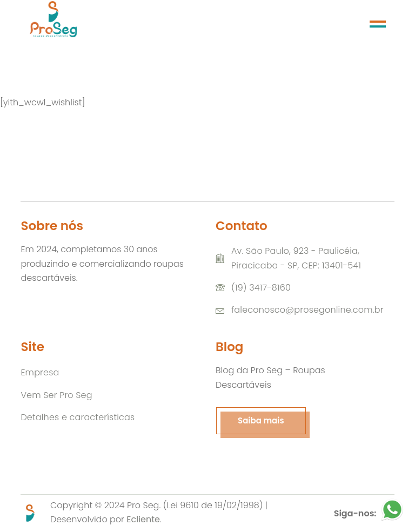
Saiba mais (261, 420)
